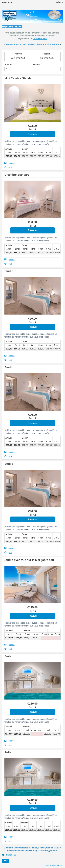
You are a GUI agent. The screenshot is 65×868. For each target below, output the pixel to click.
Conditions (9, 855)
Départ (47, 54)
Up (6, 861)
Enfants (37, 65)
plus (8, 167)
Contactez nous (40, 39)
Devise (59, 2)
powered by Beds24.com (53, 865)
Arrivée (18, 54)
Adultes (8, 65)
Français (7, 2)
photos (9, 163)
